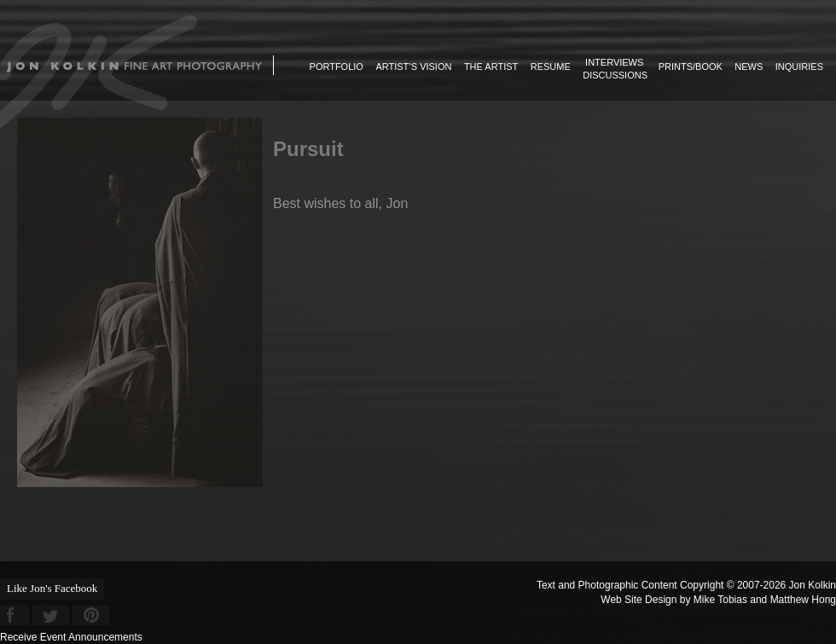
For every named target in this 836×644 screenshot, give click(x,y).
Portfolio (337, 67)
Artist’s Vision (413, 67)
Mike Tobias (720, 600)
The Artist (491, 67)
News (749, 67)
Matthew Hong (803, 600)
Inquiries (799, 67)
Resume (551, 67)
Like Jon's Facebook (52, 588)
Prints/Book (691, 67)
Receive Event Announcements (71, 637)
